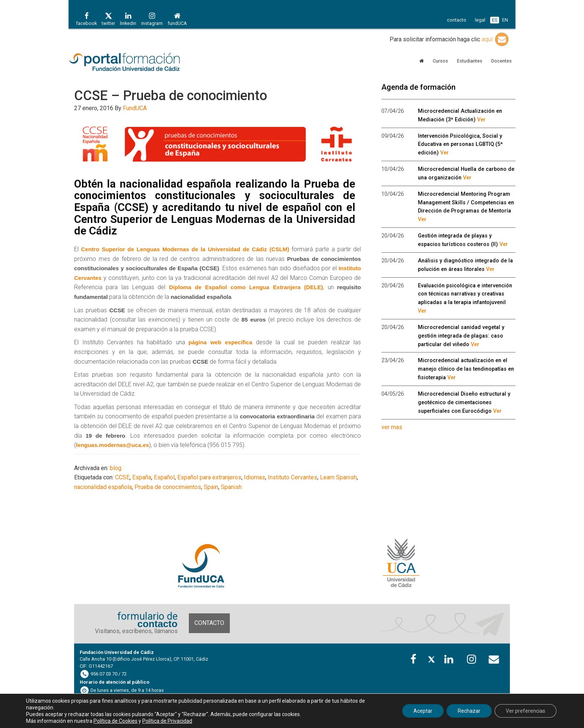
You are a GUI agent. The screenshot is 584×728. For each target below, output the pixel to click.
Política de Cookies (115, 721)
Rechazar (469, 711)
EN (505, 20)
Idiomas (255, 477)
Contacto (209, 623)
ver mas (392, 427)
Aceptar (423, 711)
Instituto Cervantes (293, 477)
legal (480, 20)
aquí (496, 39)
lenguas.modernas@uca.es (112, 445)
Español (164, 477)
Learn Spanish (338, 477)
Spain (211, 487)
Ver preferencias (526, 711)
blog (116, 468)
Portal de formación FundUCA (136, 63)
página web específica (220, 342)
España (142, 477)
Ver (481, 120)
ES (495, 20)
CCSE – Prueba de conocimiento (171, 96)
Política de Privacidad (167, 721)
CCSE (122, 477)
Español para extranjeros (209, 477)
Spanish (231, 487)
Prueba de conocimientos (168, 487)
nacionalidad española (103, 487)
